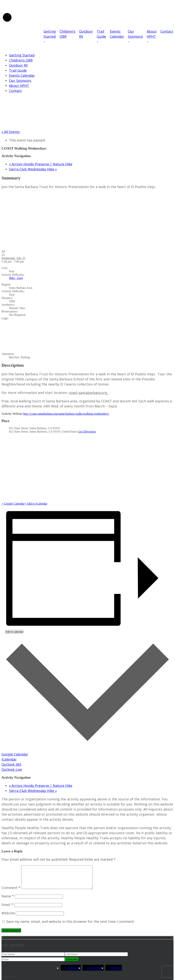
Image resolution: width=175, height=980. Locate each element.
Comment (11, 892)
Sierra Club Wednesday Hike (33, 169)
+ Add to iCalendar (36, 504)
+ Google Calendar (13, 504)
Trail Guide (101, 34)
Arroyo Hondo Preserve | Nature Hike (41, 164)
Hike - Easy (16, 278)
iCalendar (9, 759)
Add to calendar (14, 632)
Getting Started (50, 34)
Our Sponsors (135, 34)
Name (8, 901)
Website (8, 918)
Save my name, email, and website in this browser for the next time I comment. (70, 926)
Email (7, 909)
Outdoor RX (86, 34)
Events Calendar (117, 34)
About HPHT (152, 34)
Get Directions (87, 432)
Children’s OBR (67, 34)
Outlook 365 (11, 764)
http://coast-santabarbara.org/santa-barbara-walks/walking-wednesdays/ (66, 414)
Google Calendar (15, 754)
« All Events (11, 132)
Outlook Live (12, 769)
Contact (167, 31)
